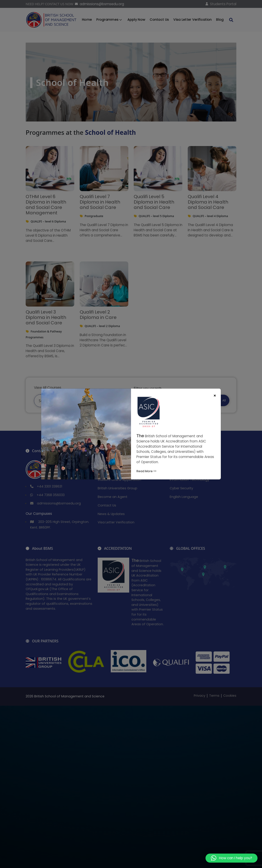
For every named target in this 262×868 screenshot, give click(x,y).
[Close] (215, 396)
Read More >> (146, 471)
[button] (232, 858)
